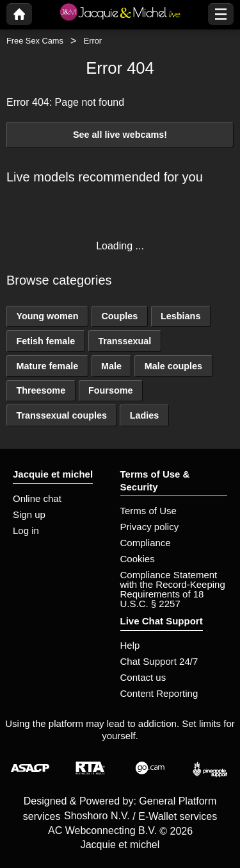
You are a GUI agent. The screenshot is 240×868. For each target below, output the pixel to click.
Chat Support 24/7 (159, 661)
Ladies (145, 415)
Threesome (41, 390)
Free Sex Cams (35, 41)
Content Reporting (159, 693)
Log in (26, 530)
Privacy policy (150, 527)
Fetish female (45, 341)
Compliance (146, 543)
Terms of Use (148, 511)
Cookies (138, 559)
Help (130, 645)
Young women (47, 316)
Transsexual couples (61, 415)
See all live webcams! (120, 135)
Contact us (143, 677)
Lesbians (180, 316)
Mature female (47, 366)
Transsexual (124, 341)
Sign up (29, 514)
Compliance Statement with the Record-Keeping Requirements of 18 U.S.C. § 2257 (173, 589)
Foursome (111, 390)
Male (111, 366)
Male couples (173, 366)
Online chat (37, 498)
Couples (119, 316)
